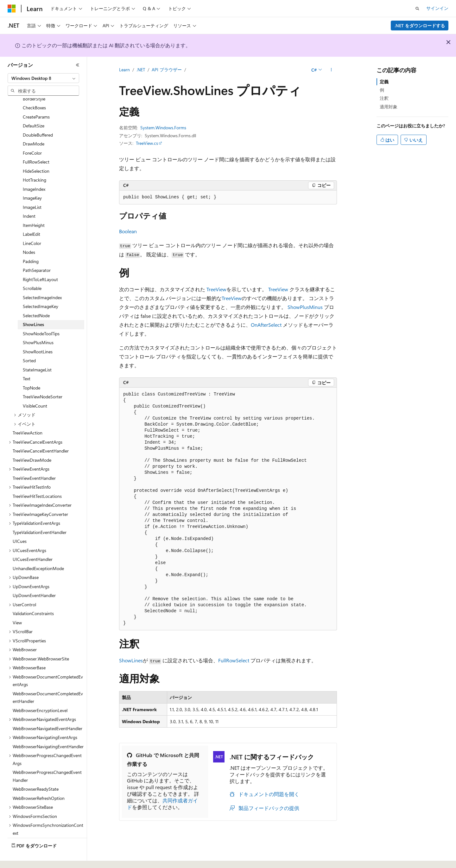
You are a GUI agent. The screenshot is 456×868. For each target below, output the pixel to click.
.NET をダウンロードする (420, 26)
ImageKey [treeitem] (32, 180)
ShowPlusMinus (305, 307)
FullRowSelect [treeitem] (36, 144)
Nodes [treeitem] (29, 235)
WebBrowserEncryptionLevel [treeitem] (40, 693)
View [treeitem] (17, 605)
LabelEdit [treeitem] (32, 217)
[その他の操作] (331, 70)
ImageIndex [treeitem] (34, 172)
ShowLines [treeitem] (33, 307)
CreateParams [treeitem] (36, 99)
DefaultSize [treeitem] (34, 108)
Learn (124, 70)
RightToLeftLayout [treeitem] (40, 262)
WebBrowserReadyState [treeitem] (36, 772)
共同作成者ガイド (162, 804)
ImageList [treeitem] (32, 190)
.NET (141, 70)
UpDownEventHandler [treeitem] (34, 578)
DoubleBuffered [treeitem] (38, 117)
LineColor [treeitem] (32, 226)
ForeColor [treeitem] (32, 135)
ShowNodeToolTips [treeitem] (41, 316)
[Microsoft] (12, 9)
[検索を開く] (417, 9)
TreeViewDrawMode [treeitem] (32, 443)
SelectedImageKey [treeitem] (41, 289)
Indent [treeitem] (29, 199)
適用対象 (389, 107)
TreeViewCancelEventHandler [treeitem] (41, 433)
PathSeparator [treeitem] (37, 253)
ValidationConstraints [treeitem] (33, 596)
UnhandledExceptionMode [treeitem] (38, 551)
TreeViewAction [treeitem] (28, 415)
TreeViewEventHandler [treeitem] (34, 461)
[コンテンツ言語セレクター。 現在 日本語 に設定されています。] (21, 856)
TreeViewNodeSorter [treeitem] (43, 379)
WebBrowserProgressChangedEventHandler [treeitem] (47, 759)
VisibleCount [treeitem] (35, 388)
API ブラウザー (167, 70)
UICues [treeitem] (20, 524)
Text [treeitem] (27, 361)
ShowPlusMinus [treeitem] (38, 325)
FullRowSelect (234, 660)
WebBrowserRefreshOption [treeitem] (39, 781)
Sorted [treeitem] (29, 343)
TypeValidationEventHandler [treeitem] (40, 515)
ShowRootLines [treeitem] (38, 334)
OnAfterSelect (266, 325)
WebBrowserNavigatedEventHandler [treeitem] (47, 711)
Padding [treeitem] (31, 244)
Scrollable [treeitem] (32, 271)
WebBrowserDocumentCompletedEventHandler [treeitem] (48, 680)
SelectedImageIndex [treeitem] (42, 280)
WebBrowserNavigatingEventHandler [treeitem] (48, 729)
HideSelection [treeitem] (36, 154)
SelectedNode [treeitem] (36, 298)
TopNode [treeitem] (32, 370)
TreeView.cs (147, 143)
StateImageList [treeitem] (37, 352)
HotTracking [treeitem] (35, 162)
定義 (384, 82)
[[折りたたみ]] (78, 65)
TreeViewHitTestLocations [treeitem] (37, 479)
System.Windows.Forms (163, 128)
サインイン (437, 8)
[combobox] (43, 78)
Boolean (128, 231)
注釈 (384, 98)
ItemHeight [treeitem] (34, 208)
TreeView (216, 289)
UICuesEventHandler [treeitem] (33, 542)
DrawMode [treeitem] (34, 126)
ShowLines (131, 660)
